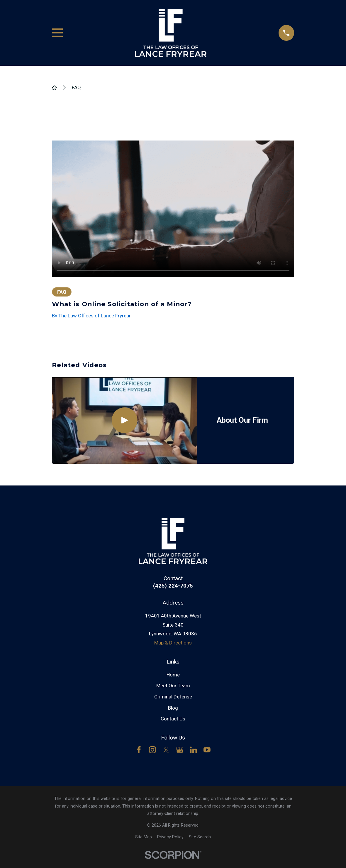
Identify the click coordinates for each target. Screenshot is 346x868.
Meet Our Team (173, 686)
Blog (173, 708)
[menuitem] (144, 837)
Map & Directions (173, 643)
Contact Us (173, 719)
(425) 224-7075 (173, 586)
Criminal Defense (173, 697)
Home (173, 675)
